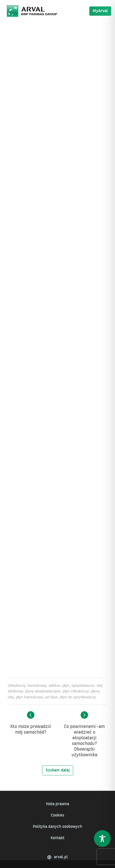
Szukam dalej (58, 770)
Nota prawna (57, 804)
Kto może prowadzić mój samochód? (31, 730)
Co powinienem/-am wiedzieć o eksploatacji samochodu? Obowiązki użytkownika (84, 741)
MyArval (100, 11)
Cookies (57, 815)
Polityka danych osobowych (57, 827)
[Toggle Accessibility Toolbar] (102, 839)
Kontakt (57, 838)
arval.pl (57, 857)
